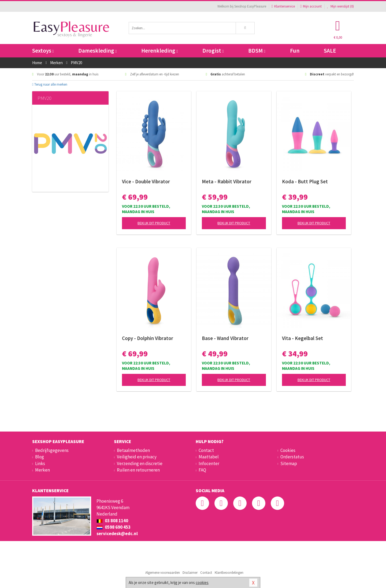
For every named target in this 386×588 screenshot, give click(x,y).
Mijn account (311, 6)
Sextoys (43, 51)
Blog (40, 457)
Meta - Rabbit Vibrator (227, 181)
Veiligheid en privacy (137, 457)
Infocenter (209, 463)
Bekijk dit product (154, 223)
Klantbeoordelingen (229, 573)
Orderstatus (292, 457)
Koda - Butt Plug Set (305, 181)
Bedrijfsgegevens (52, 450)
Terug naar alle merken (50, 84)
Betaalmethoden (133, 450)
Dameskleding (97, 51)
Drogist (213, 51)
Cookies (288, 450)
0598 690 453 (114, 527)
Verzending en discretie (140, 463)
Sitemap (289, 463)
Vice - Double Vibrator (146, 181)
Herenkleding (159, 51)
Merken (42, 470)
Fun (295, 51)
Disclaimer (190, 573)
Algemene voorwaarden (163, 573)
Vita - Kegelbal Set (303, 338)
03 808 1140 (112, 521)
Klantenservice (283, 6)
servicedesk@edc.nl (117, 534)
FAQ (202, 470)
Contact (206, 450)
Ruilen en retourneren (138, 470)
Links (40, 463)
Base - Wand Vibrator (225, 338)
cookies (202, 582)
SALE (330, 51)
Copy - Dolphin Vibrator (148, 338)
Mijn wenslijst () (340, 6)
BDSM (257, 51)
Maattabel (209, 457)
